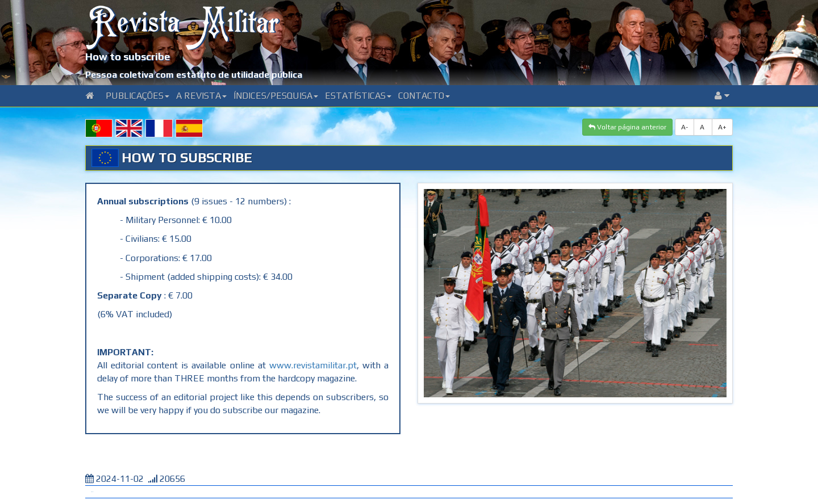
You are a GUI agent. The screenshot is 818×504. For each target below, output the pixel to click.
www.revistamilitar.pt (313, 365)
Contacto (424, 96)
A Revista (201, 96)
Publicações (137, 96)
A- (685, 127)
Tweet (92, 492)
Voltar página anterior (627, 127)
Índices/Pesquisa (276, 96)
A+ (722, 127)
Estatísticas (358, 96)
